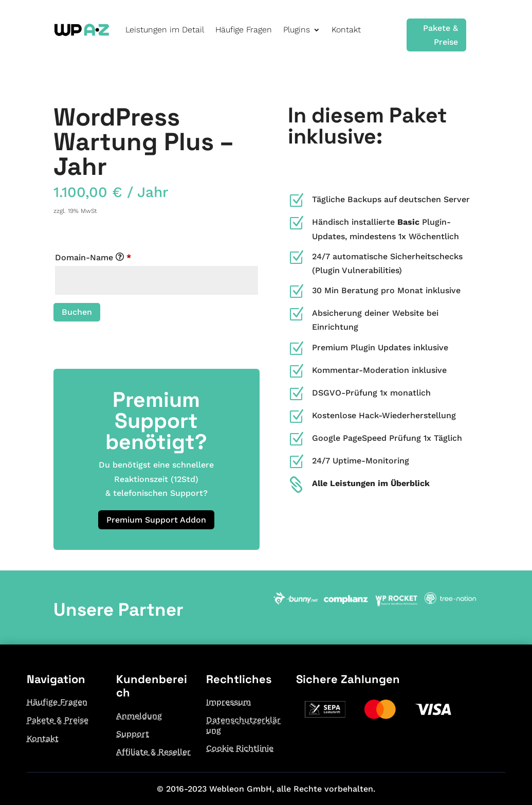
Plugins (297, 30)
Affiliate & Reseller (153, 752)
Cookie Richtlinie (240, 748)
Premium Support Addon (156, 520)
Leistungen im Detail (165, 30)
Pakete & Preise (441, 35)
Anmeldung (139, 716)
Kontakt (346, 30)
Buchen (77, 312)
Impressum (228, 702)
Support (133, 734)
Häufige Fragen (244, 30)
